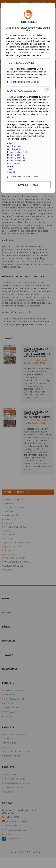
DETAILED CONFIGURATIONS (23, 82)
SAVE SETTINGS (28, 185)
